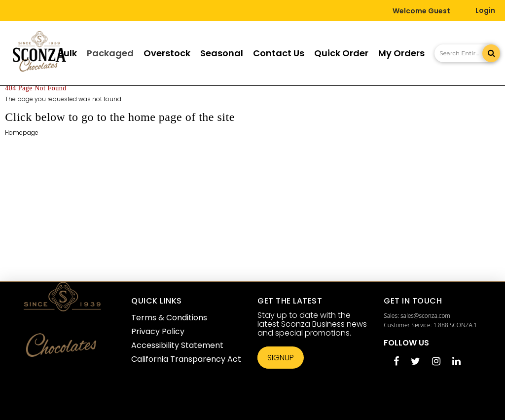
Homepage (22, 133)
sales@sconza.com (425, 316)
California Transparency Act (186, 359)
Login (485, 10)
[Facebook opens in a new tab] (396, 362)
